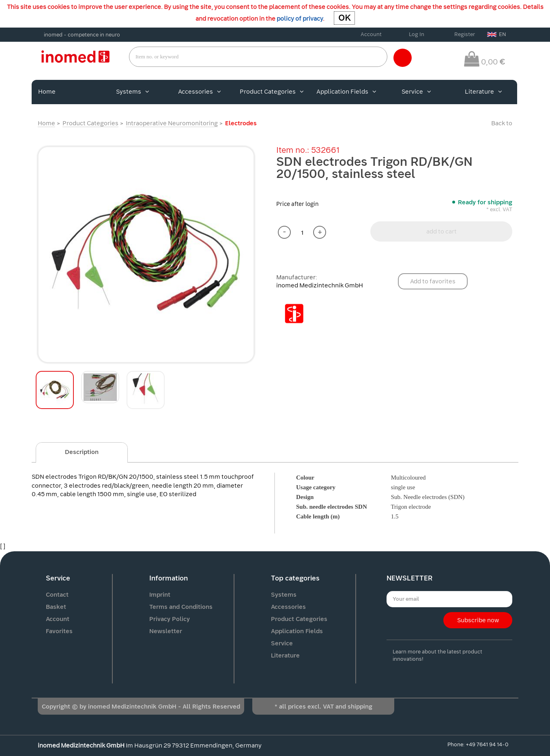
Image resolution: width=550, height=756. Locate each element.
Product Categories (272, 92)
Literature (483, 92)
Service (416, 92)
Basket (56, 607)
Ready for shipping (485, 202)
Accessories (200, 92)
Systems (133, 92)
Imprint (160, 595)
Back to (502, 123)
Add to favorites (433, 281)
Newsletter (166, 631)
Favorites (59, 631)
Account (371, 34)
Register (465, 34)
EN (497, 34)
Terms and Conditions (181, 607)
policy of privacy (300, 19)
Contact (57, 595)
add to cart (442, 231)
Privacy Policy (170, 619)
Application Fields (346, 92)
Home (47, 92)
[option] (146, 255)
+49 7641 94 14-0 (487, 744)
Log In (417, 34)
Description (82, 452)
